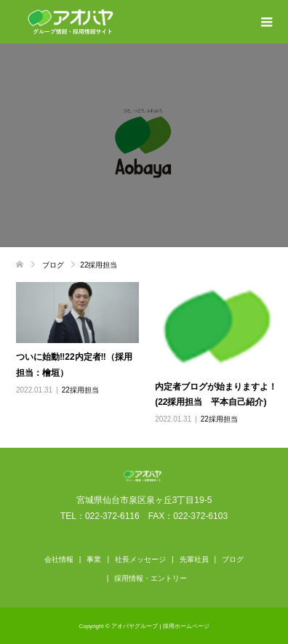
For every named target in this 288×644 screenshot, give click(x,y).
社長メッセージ (140, 559)
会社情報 (59, 559)
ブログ (233, 559)
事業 (94, 559)
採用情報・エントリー (151, 578)
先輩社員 (194, 559)
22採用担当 (80, 390)
